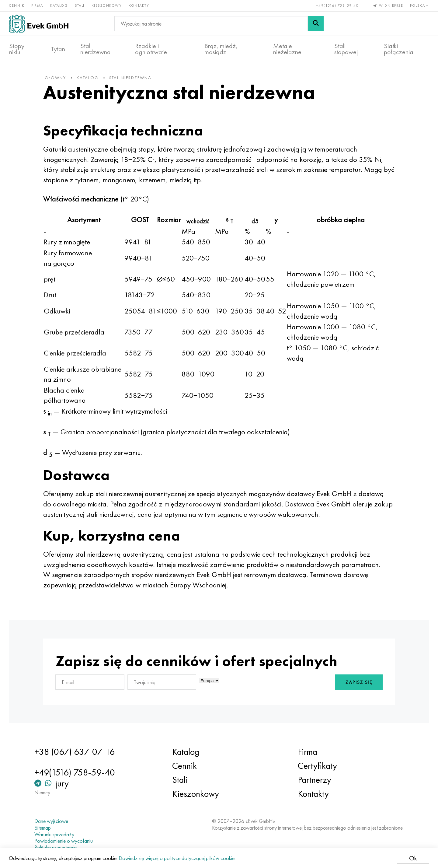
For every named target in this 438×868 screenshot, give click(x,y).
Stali (80, 5)
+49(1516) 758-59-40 (337, 5)
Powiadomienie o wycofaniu (65, 841)
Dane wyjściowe (52, 821)
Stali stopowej (346, 49)
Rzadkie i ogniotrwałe (151, 49)
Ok (413, 858)
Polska (420, 5)
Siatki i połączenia (399, 49)
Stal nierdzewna (96, 49)
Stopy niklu (17, 49)
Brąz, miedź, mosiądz (221, 49)
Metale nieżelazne (287, 49)
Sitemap (44, 828)
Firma (38, 5)
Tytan (58, 49)
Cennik (17, 5)
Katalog (59, 5)
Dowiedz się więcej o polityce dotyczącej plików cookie (177, 858)
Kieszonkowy (107, 5)
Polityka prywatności (57, 848)
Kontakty (139, 5)
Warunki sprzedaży (56, 835)
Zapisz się (357, 683)
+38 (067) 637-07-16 (76, 752)
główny (57, 79)
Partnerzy (314, 780)
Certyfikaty (317, 766)
